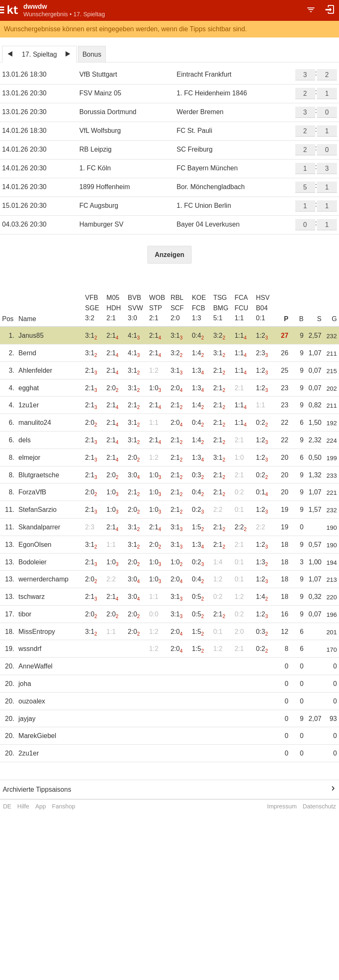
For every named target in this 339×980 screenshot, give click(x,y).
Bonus (92, 54)
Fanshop (64, 806)
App (41, 806)
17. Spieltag (39, 54)
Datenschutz (319, 806)
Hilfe (24, 806)
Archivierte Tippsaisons (37, 789)
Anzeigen (169, 255)
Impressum (282, 806)
